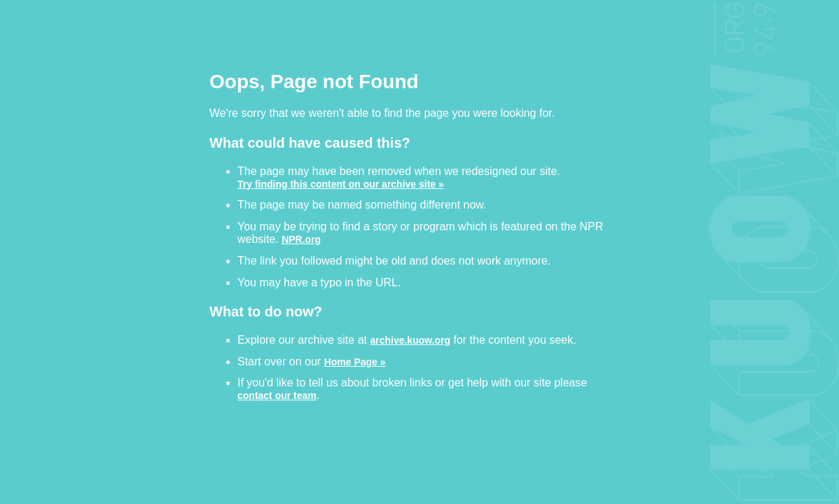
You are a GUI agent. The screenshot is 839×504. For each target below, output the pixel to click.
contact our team (277, 395)
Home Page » (355, 362)
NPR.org (301, 239)
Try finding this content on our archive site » (341, 184)
